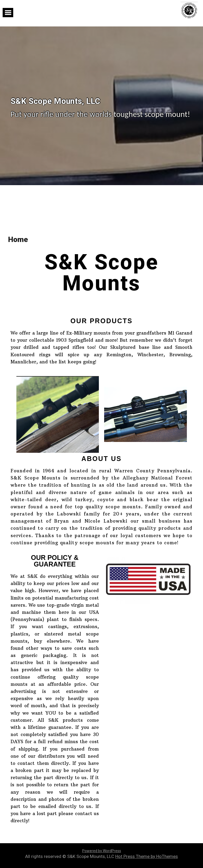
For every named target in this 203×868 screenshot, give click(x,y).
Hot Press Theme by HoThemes (147, 856)
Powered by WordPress (102, 851)
